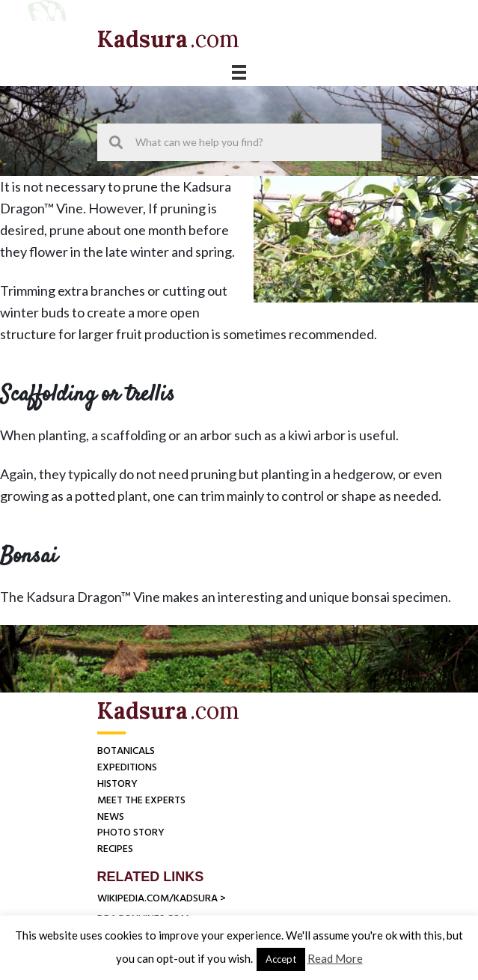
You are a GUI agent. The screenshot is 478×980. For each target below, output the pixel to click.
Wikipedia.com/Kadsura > (162, 899)
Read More (335, 958)
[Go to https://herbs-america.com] (144, 39)
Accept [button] (281, 959)
